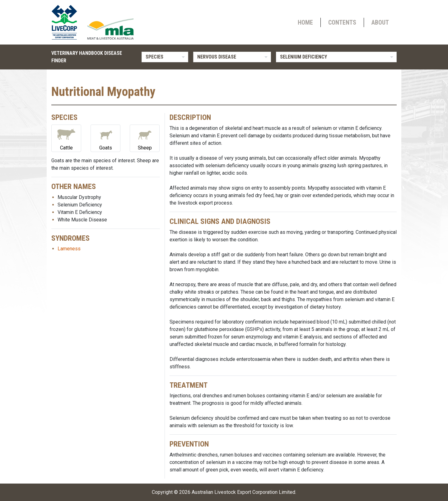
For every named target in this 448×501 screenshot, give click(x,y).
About (380, 22)
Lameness (69, 249)
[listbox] (165, 57)
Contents (342, 22)
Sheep (145, 138)
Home (305, 22)
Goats (105, 138)
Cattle (66, 138)
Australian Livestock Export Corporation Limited (243, 492)
